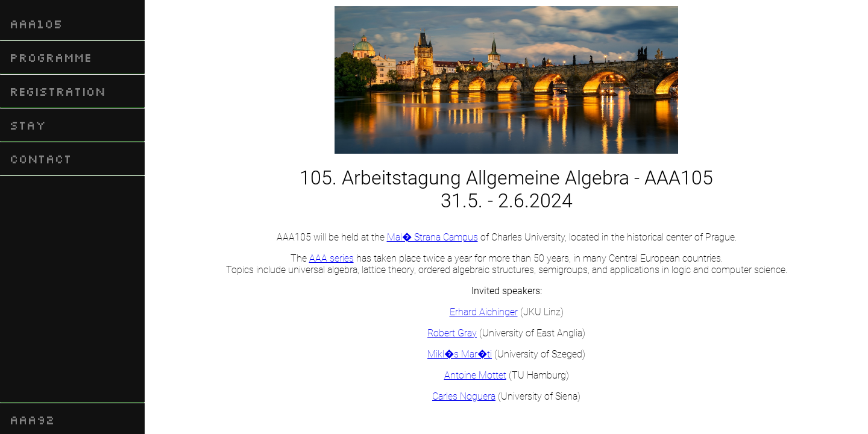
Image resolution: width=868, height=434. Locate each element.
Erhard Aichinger (484, 312)
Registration (58, 91)
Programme (51, 57)
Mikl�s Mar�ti (460, 354)
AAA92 (32, 420)
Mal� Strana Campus (432, 237)
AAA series (332, 258)
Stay (28, 125)
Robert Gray (452, 333)
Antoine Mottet (475, 375)
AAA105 (36, 24)
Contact (41, 159)
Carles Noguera (464, 396)
